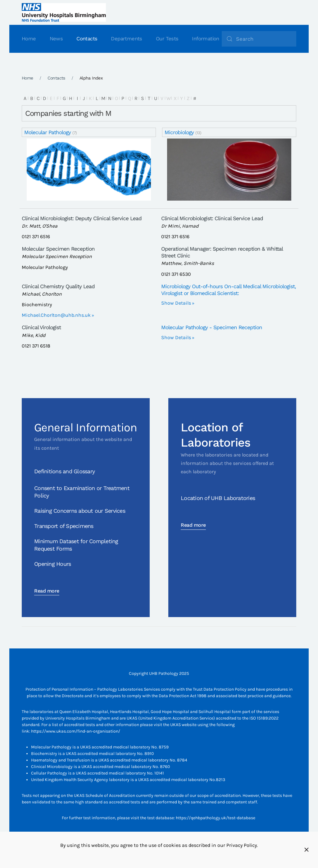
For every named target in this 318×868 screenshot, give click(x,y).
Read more (47, 591)
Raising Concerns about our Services (80, 511)
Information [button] (205, 39)
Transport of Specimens (64, 526)
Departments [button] (126, 39)
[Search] (259, 39)
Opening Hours (52, 564)
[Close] (307, 850)
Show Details (176, 303)
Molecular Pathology (48, 132)
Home (29, 39)
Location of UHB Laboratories (218, 498)
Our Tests (167, 39)
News (56, 39)
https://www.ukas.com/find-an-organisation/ (76, 731)
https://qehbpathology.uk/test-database (216, 818)
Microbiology (179, 132)
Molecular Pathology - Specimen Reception (212, 327)
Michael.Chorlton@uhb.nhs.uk (56, 315)
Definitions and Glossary (64, 471)
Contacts (87, 39)
